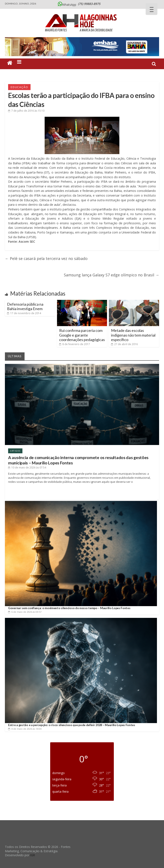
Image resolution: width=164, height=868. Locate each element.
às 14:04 (25, 729)
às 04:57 (25, 612)
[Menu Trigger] (152, 9)
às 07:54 (27, 468)
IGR (33, 855)
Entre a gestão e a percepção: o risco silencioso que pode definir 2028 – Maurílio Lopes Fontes (72, 725)
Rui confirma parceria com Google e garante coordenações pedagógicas (82, 335)
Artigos (15, 451)
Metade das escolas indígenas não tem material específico (133, 335)
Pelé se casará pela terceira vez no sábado (46, 258)
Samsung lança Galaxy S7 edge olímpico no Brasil (111, 275)
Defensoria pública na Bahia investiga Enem (25, 306)
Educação (19, 87)
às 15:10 (26, 111)
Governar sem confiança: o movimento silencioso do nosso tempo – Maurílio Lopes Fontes (69, 608)
